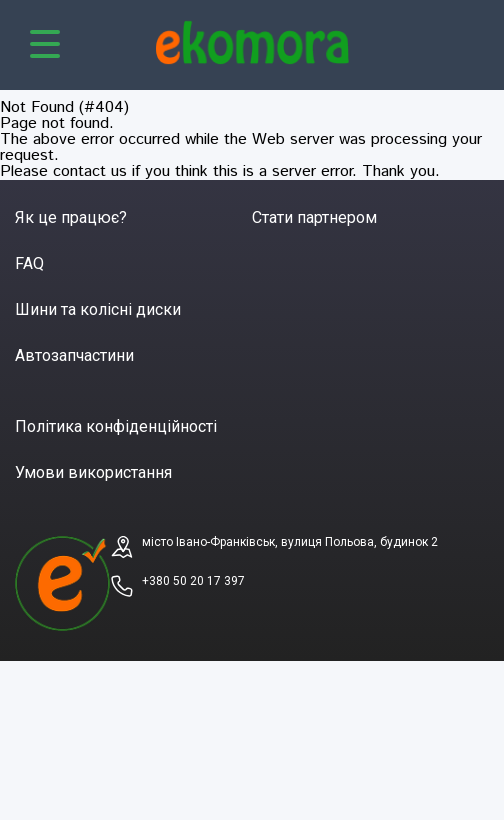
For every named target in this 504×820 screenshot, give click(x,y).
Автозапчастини (74, 355)
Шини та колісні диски (98, 309)
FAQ (29, 263)
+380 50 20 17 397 (193, 581)
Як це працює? (71, 217)
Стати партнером (314, 217)
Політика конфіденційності (116, 426)
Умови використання (93, 472)
